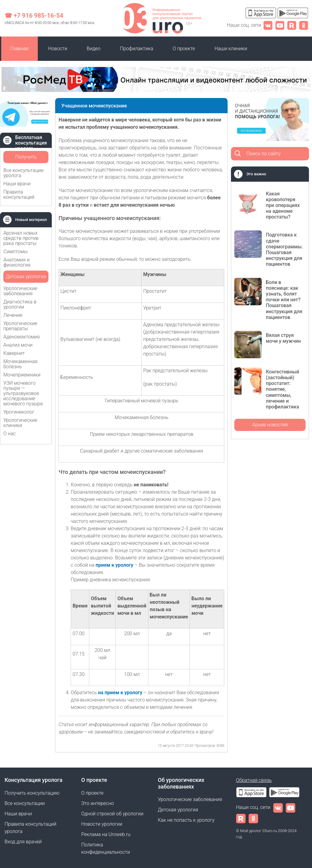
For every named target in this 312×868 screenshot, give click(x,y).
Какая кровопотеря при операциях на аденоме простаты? (283, 205)
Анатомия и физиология (17, 262)
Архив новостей (270, 425)
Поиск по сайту (263, 154)
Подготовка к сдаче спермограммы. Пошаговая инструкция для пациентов (284, 249)
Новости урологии (102, 824)
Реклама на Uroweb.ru (106, 834)
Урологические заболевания (20, 291)
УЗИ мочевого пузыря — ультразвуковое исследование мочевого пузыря (23, 393)
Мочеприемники (22, 375)
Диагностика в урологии (20, 304)
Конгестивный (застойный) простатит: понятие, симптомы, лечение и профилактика (282, 389)
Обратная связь (254, 780)
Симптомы (16, 252)
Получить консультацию (26, 159)
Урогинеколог (19, 412)
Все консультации (25, 803)
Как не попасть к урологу (186, 820)
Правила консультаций (19, 194)
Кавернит (14, 353)
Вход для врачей (23, 842)
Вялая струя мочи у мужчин (283, 338)
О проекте (184, 49)
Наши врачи (17, 184)
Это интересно (98, 803)
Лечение (13, 315)
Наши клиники (231, 49)
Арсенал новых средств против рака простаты (21, 238)
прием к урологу (115, 565)
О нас (10, 434)
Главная (19, 49)
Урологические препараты (20, 326)
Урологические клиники (20, 423)
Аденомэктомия (22, 337)
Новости (58, 49)
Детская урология (26, 276)
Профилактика (137, 49)
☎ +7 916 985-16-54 (34, 16)
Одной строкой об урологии (112, 814)
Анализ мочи (18, 345)
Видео (94, 49)
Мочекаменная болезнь (20, 364)
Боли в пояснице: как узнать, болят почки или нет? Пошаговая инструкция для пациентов (284, 300)
